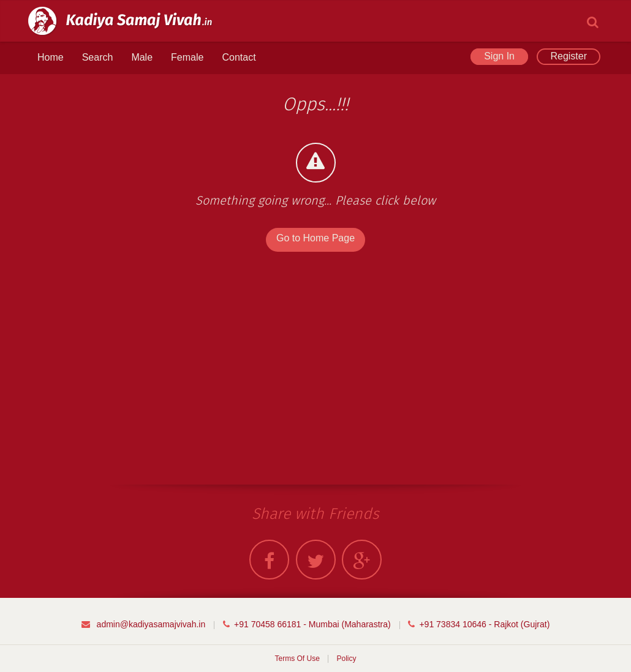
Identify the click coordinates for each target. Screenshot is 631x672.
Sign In (499, 56)
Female (187, 57)
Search (98, 57)
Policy (347, 659)
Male (142, 57)
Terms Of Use (297, 659)
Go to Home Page (315, 238)
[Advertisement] (117, 377)
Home (51, 57)
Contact (239, 57)
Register (569, 56)
